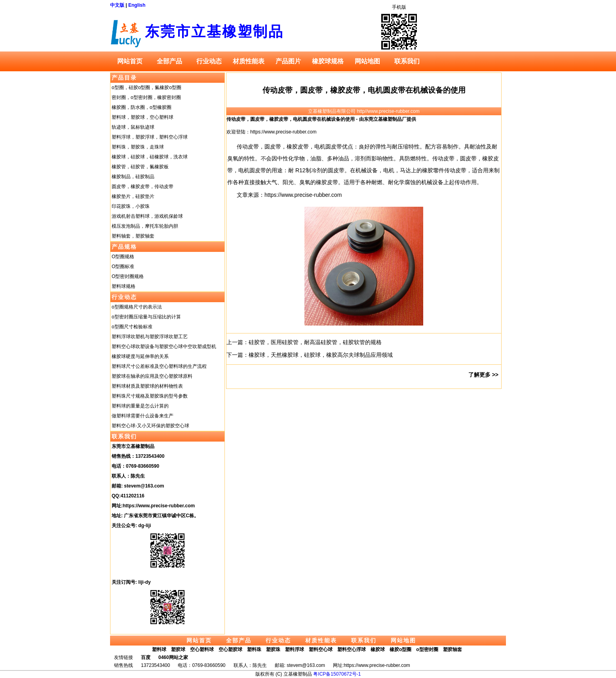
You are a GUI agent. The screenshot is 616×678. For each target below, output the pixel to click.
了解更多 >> (483, 375)
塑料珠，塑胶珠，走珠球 (138, 147)
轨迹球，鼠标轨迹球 (133, 127)
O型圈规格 (123, 257)
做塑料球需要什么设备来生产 (143, 416)
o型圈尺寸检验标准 (132, 327)
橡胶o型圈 (400, 649)
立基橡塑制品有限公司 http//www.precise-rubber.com (364, 111)
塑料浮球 (295, 649)
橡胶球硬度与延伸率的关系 (140, 356)
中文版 (117, 5)
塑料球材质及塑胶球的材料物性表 (147, 386)
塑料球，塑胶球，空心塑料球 (143, 117)
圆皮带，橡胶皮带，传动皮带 (143, 187)
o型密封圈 (427, 649)
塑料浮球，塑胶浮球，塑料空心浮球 (150, 137)
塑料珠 (254, 649)
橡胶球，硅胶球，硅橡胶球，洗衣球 (150, 157)
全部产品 (169, 61)
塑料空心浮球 (352, 649)
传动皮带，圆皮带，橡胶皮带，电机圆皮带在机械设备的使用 (364, 90)
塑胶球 (178, 649)
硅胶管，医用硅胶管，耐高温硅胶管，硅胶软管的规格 (315, 342)
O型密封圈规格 (128, 276)
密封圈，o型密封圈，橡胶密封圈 (146, 97)
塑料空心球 (321, 649)
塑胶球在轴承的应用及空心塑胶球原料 (152, 376)
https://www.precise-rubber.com (159, 506)
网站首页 (130, 61)
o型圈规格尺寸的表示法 (137, 307)
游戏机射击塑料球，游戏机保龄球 (147, 216)
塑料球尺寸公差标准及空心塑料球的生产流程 (159, 366)
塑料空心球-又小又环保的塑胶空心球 (150, 426)
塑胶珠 (273, 649)
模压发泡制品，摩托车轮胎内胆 (145, 226)
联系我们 (407, 61)
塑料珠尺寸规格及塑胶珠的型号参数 (150, 396)
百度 (146, 657)
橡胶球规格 (328, 61)
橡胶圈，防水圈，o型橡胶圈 (142, 107)
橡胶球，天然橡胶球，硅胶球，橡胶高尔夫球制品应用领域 (321, 355)
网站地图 (367, 61)
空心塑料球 (202, 649)
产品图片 (288, 61)
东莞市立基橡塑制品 (214, 31)
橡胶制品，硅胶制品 (133, 177)
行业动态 (209, 61)
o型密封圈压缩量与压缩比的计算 (146, 317)
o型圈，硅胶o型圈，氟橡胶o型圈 (146, 88)
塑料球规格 (124, 286)
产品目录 (124, 78)
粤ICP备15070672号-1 (337, 674)
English (137, 5)
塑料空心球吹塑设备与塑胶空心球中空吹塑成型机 (164, 347)
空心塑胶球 (230, 649)
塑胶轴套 (452, 649)
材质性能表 (249, 61)
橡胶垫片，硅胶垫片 (133, 196)
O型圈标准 (123, 267)
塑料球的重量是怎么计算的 (140, 406)
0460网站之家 (173, 657)
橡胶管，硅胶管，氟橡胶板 (140, 167)
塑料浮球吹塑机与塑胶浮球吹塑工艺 (150, 337)
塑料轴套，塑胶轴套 (133, 236)
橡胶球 (378, 649)
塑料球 (159, 649)
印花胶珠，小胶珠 (131, 206)
